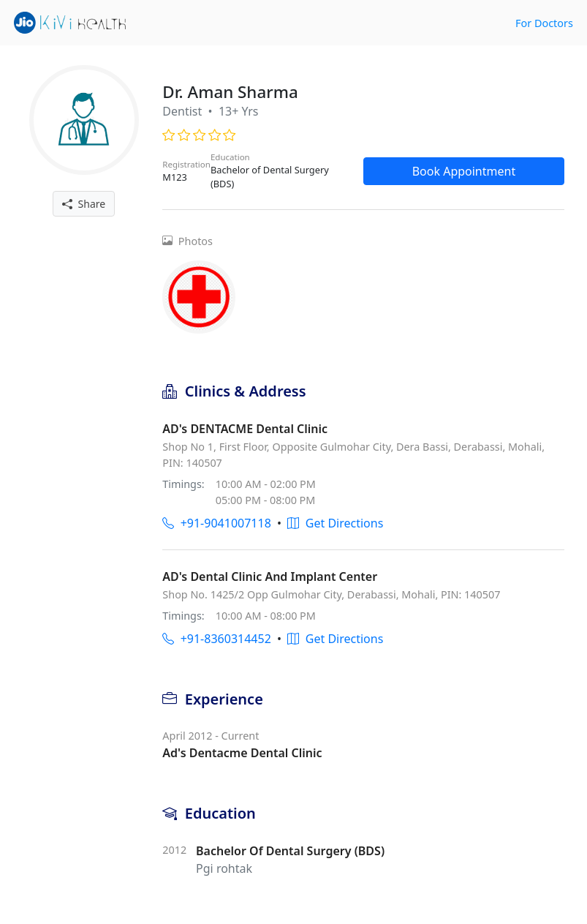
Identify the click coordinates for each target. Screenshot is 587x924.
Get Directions (335, 523)
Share (84, 204)
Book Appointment (464, 171)
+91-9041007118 (216, 523)
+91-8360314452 (216, 639)
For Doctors (544, 23)
